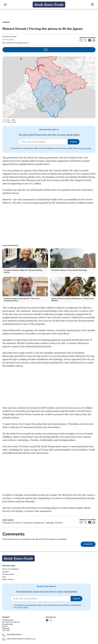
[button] (5, 5)
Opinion (6, 22)
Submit (74, 142)
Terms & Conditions (11, 569)
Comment (88, 544)
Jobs (4, 577)
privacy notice (86, 148)
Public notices (8, 579)
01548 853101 (16, 635)
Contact (5, 572)
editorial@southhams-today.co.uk (21, 639)
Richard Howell (11, 37)
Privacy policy (8, 574)
